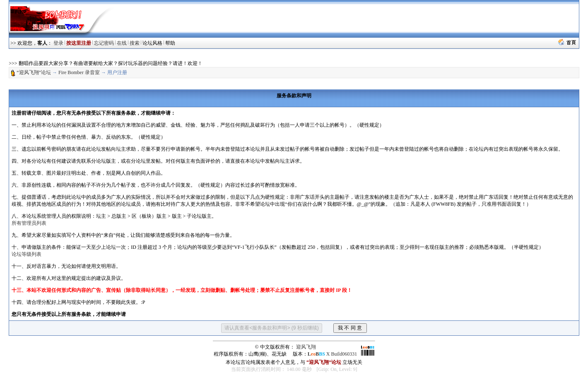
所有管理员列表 (29, 223)
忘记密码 (104, 43)
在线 (122, 43)
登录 (58, 43)
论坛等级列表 (27, 254)
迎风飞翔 (306, 347)
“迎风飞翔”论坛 (34, 72)
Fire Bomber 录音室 (79, 72)
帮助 (170, 43)
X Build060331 (332, 354)
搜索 (135, 43)
